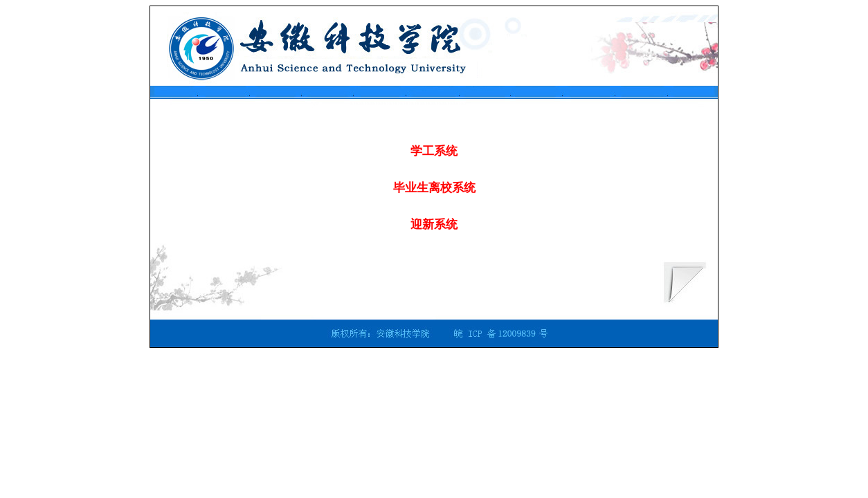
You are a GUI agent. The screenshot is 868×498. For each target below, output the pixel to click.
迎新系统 (434, 224)
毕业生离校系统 (434, 188)
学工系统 (434, 151)
